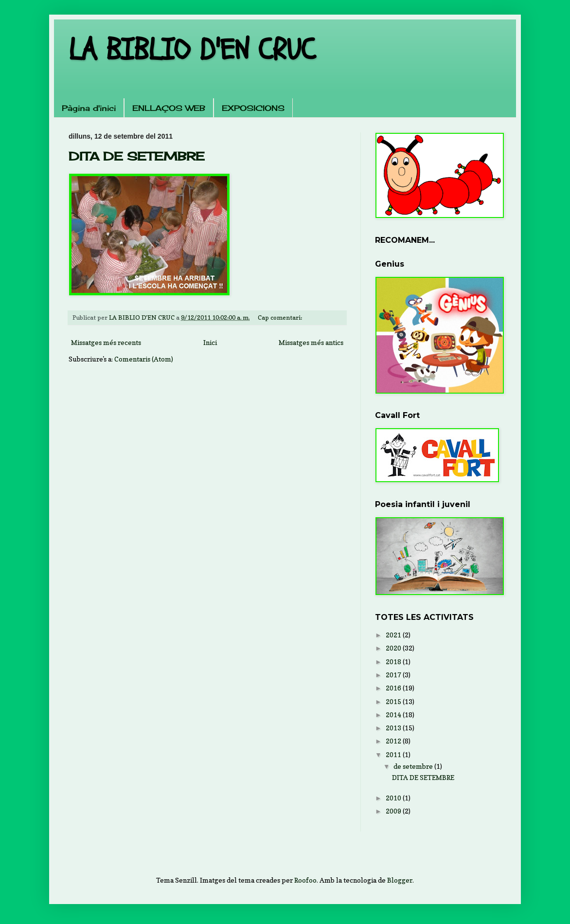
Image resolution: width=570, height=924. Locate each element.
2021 (394, 635)
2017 (394, 675)
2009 (394, 811)
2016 (394, 688)
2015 (394, 701)
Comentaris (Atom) (144, 359)
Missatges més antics (311, 342)
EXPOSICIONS (253, 108)
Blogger (400, 880)
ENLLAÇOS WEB (169, 108)
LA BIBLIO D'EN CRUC (192, 50)
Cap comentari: (281, 317)
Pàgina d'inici (89, 108)
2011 (394, 754)
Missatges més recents (106, 342)
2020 (394, 648)
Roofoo (305, 880)
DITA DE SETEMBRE (137, 156)
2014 (394, 715)
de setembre (414, 766)
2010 (394, 798)
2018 (394, 661)
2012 (394, 741)
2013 (394, 728)
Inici (210, 342)
